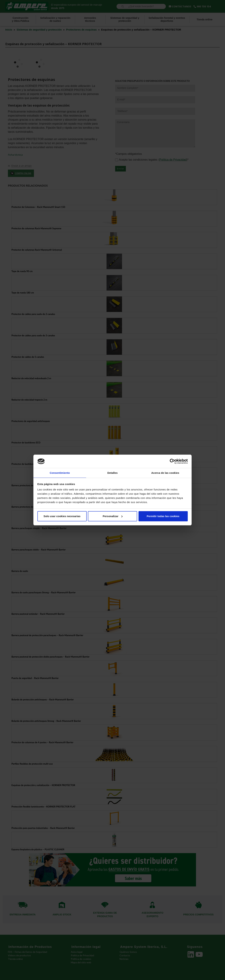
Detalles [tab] (112, 473)
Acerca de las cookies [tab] (165, 473)
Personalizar (113, 516)
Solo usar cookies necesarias (62, 516)
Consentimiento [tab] (60, 473)
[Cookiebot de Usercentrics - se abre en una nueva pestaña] (172, 461)
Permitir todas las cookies (163, 516)
